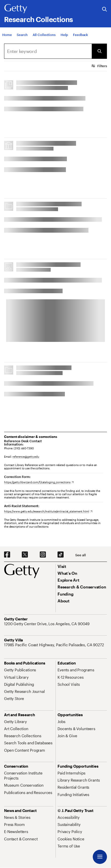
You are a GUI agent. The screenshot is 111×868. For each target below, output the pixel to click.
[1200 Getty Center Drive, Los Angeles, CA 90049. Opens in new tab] (47, 624)
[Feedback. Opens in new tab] (80, 35)
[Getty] (16, 9)
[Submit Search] (99, 51)
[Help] (64, 35)
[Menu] (100, 857)
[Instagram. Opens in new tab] (43, 555)
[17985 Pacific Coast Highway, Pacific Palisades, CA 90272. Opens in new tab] (54, 645)
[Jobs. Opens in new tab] (61, 722)
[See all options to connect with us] (80, 555)
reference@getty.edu (26, 457)
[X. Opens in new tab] (25, 555)
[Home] (7, 35)
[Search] (22, 35)
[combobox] (48, 51)
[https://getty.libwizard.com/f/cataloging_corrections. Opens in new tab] (39, 482)
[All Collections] (44, 35)
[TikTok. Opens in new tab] (61, 555)
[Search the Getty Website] (105, 10)
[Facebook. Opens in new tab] (7, 555)
